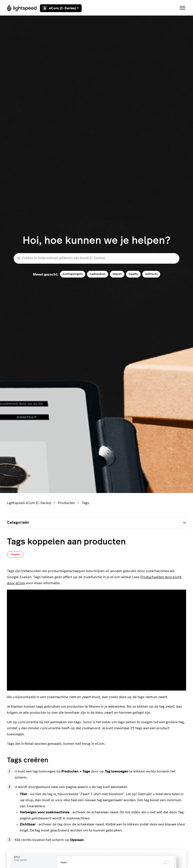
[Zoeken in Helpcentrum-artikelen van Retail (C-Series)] (96, 258)
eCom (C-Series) (61, 8)
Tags (85, 503)
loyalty (133, 274)
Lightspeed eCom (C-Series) (29, 503)
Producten (66, 503)
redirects (151, 274)
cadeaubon (98, 274)
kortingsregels (73, 274)
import (117, 274)
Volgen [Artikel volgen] (15, 554)
